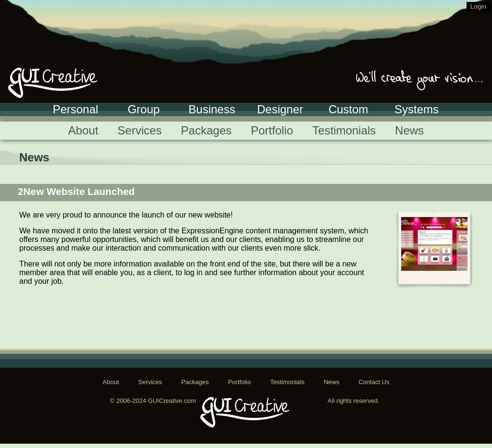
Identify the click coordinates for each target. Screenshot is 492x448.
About (83, 130)
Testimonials (344, 130)
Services (140, 130)
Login (478, 6)
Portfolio (272, 130)
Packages (206, 130)
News (409, 130)
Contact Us (374, 382)
